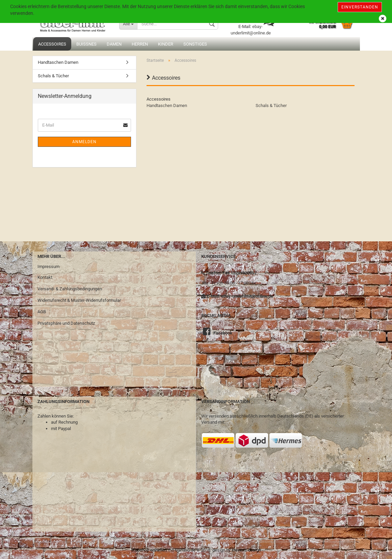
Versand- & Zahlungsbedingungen (70, 289)
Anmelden (84, 142)
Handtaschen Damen (167, 105)
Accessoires (52, 44)
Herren (140, 44)
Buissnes (86, 44)
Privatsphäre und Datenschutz (66, 323)
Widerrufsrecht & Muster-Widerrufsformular (79, 300)
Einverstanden (360, 7)
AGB (42, 312)
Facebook (223, 333)
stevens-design (246, 550)
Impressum (48, 267)
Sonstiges (195, 44)
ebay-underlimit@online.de (247, 296)
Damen (114, 44)
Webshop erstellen (149, 550)
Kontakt (45, 277)
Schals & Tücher (271, 105)
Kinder (166, 44)
